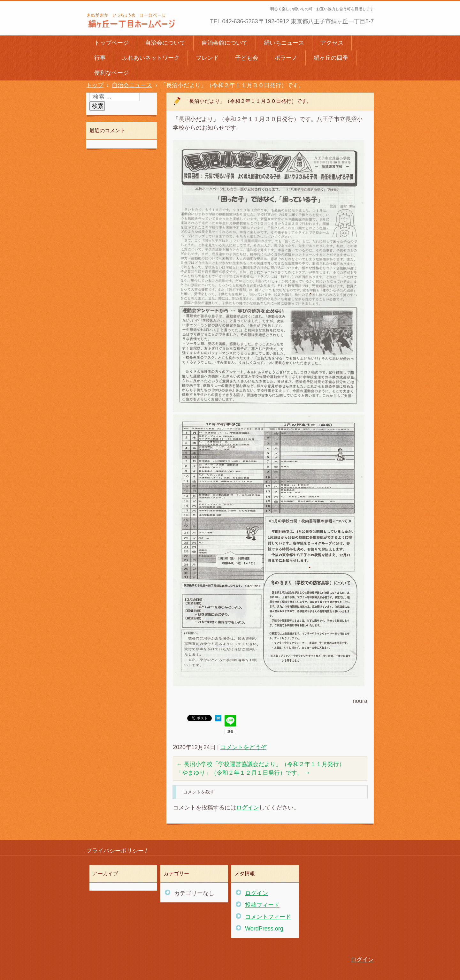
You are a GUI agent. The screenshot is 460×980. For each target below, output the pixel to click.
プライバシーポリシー (115, 851)
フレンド (207, 58)
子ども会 (247, 58)
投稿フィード (262, 905)
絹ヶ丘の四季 (331, 58)
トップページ (111, 43)
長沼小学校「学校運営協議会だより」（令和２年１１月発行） (261, 764)
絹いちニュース (284, 43)
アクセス (332, 43)
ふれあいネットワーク (151, 58)
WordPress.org (264, 929)
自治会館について (225, 43)
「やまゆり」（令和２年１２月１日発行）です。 (243, 773)
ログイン (248, 808)
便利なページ (111, 73)
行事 (100, 58)
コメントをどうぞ (243, 747)
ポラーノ (286, 58)
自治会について (165, 43)
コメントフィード (268, 917)
